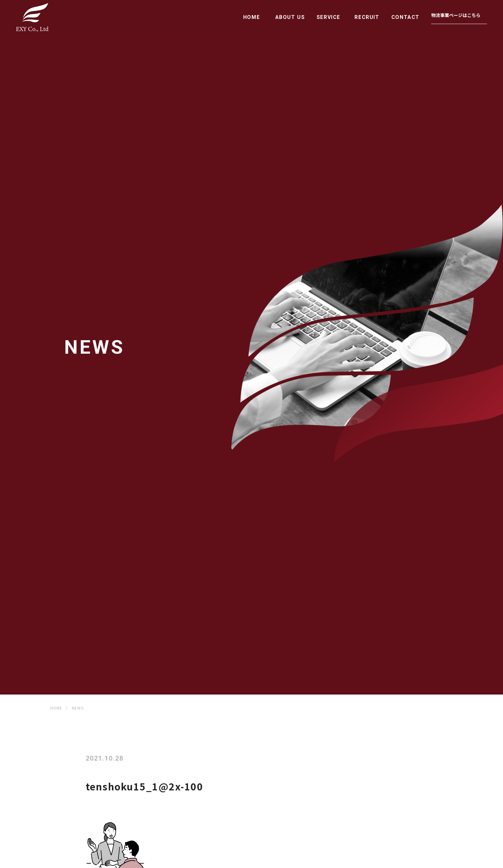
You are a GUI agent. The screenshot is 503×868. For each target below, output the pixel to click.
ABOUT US (290, 17)
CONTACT (405, 17)
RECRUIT (367, 17)
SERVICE (328, 17)
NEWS (78, 708)
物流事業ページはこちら (456, 15)
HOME (251, 17)
